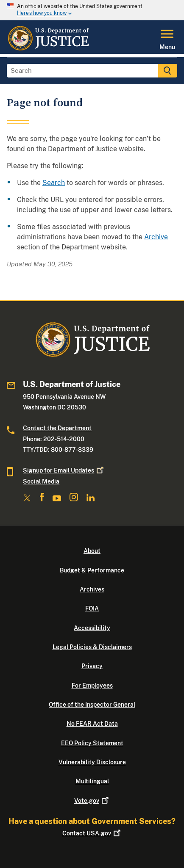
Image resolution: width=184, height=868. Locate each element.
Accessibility (92, 628)
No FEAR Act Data (92, 724)
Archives (92, 589)
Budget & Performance (92, 570)
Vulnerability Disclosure (92, 762)
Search (54, 183)
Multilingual (92, 781)
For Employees (92, 686)
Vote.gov (92, 801)
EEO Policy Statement (92, 743)
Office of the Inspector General (92, 705)
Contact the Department (57, 428)
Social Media (41, 481)
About (92, 551)
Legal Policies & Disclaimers (92, 647)
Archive (156, 237)
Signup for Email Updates (64, 470)
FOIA (92, 608)
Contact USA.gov (92, 833)
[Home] (48, 49)
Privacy (92, 666)
